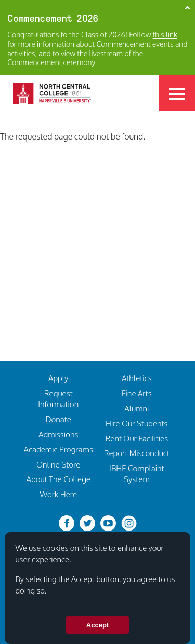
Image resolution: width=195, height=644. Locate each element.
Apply (58, 378)
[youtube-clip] (108, 522)
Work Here (58, 494)
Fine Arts (137, 393)
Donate (58, 419)
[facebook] (67, 522)
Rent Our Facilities (136, 438)
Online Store (58, 464)
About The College (58, 479)
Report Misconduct (137, 453)
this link (165, 35)
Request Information (58, 399)
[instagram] (129, 522)
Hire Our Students (137, 423)
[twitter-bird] (87, 522)
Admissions (58, 434)
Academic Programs (58, 449)
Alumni (136, 408)
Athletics (137, 378)
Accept (97, 626)
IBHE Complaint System (136, 473)
